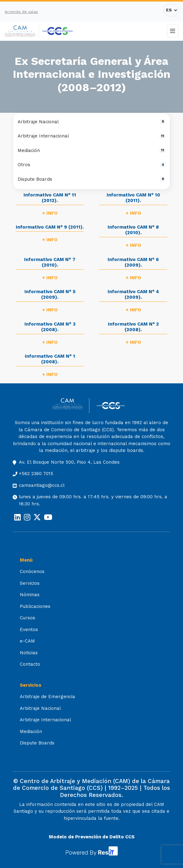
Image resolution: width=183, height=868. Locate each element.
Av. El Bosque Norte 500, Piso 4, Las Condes (69, 462)
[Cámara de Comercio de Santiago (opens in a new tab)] (57, 31)
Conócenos (32, 571)
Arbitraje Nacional (91, 122)
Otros (91, 165)
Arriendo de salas (21, 12)
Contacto (30, 664)
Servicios (30, 583)
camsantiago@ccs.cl (42, 485)
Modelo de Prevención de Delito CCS (92, 837)
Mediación (91, 150)
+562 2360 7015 (36, 474)
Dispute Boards (91, 179)
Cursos (28, 618)
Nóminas (30, 595)
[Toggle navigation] (173, 31)
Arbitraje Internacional (91, 136)
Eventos (29, 630)
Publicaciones (35, 606)
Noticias (29, 653)
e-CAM (27, 641)
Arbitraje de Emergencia (47, 697)
